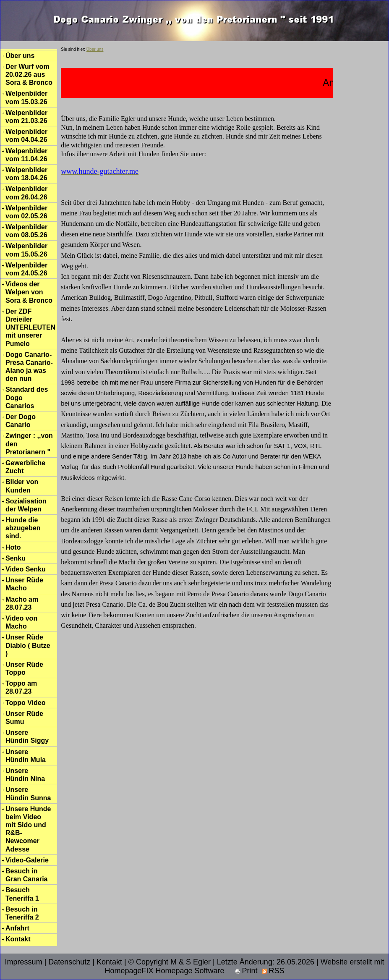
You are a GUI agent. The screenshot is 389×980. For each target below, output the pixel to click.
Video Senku (26, 569)
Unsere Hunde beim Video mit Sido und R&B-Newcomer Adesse (28, 829)
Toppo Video (25, 703)
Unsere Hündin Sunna (28, 794)
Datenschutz (69, 962)
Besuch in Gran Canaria (26, 875)
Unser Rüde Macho (24, 584)
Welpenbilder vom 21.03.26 (26, 117)
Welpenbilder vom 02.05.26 (26, 212)
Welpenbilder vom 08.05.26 (26, 231)
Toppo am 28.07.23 (21, 687)
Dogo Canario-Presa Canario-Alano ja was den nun (29, 367)
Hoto (13, 547)
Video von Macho (21, 622)
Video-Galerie (27, 860)
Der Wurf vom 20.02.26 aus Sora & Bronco (29, 75)
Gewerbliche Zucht (25, 467)
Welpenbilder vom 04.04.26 (26, 136)
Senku (16, 558)
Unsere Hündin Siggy (27, 736)
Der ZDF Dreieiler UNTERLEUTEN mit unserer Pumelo (30, 328)
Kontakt (18, 939)
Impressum (24, 962)
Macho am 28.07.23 (22, 603)
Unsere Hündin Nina (25, 775)
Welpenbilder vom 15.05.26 (26, 250)
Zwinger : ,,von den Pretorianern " (29, 444)
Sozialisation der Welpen (26, 505)
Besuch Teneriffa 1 (22, 894)
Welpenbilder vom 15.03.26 (26, 97)
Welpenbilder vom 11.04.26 (26, 155)
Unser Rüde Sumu (24, 718)
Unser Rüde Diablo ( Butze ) (28, 645)
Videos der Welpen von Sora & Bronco (29, 292)
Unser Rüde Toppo (24, 668)
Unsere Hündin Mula (26, 756)
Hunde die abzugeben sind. (23, 528)
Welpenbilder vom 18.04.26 (26, 174)
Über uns (20, 56)
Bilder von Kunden (22, 486)
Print (246, 971)
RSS (273, 971)
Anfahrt (17, 928)
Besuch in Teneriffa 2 (22, 913)
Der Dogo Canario (21, 421)
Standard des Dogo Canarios (27, 397)
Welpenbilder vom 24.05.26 (26, 269)
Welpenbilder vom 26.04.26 (26, 193)
